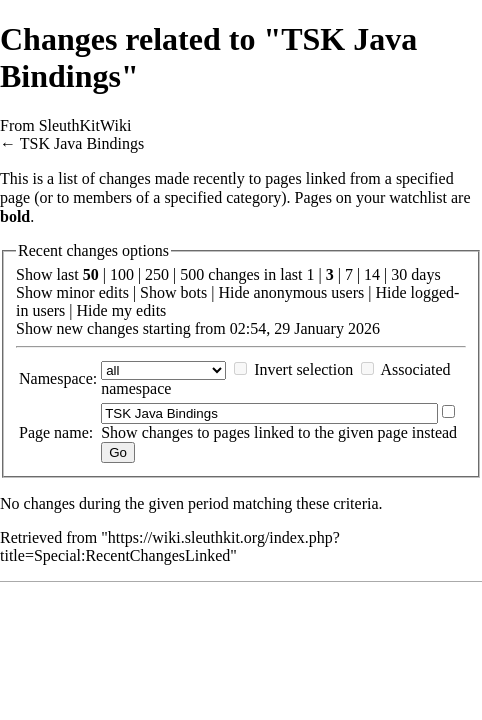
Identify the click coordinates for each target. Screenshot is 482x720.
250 (157, 274)
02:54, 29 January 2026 (305, 328)
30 (399, 274)
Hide (233, 292)
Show (34, 292)
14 (372, 274)
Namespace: (58, 378)
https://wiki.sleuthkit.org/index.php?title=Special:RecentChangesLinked (170, 546)
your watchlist (401, 197)
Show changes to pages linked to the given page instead (279, 432)
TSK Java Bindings (82, 143)
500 (192, 274)
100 (122, 274)
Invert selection (303, 369)
